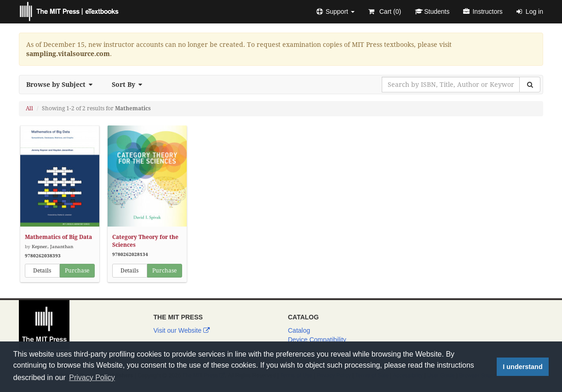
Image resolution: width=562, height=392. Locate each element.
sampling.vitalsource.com (68, 54)
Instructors (483, 11)
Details (42, 271)
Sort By (130, 85)
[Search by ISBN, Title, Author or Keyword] (451, 85)
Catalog (299, 330)
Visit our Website (182, 330)
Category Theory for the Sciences (145, 241)
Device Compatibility (317, 340)
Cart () (385, 11)
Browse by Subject (62, 85)
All (29, 108)
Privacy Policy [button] (92, 378)
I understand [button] (522, 367)
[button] (335, 11)
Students (432, 11)
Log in (530, 11)
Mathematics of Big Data (58, 237)
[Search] (530, 85)
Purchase (77, 271)
